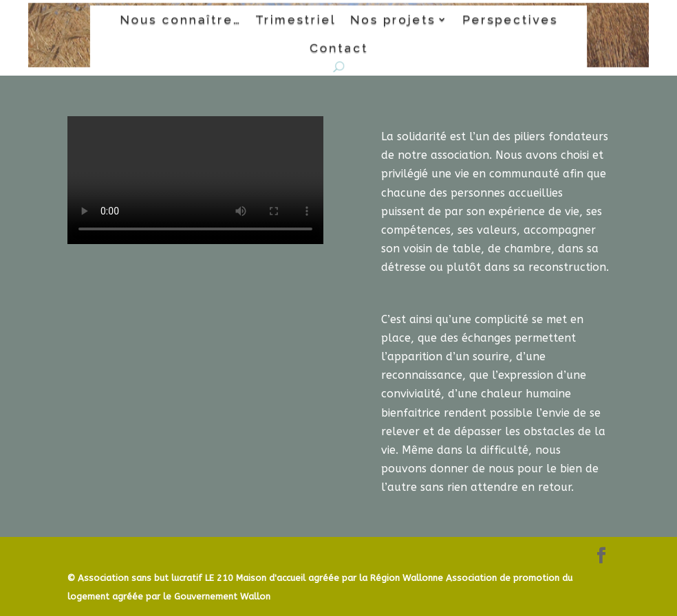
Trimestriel (297, 20)
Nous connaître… (188, 20)
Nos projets (390, 20)
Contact (338, 46)
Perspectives (502, 20)
